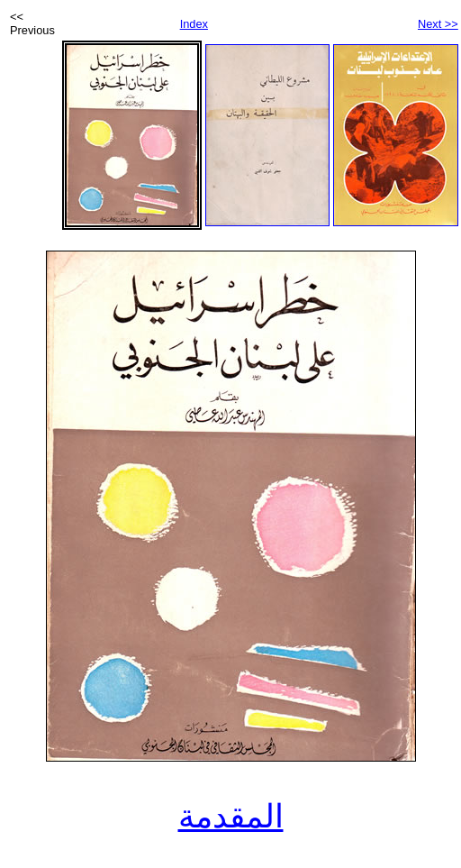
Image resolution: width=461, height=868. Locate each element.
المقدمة (231, 817)
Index (194, 24)
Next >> (438, 24)
